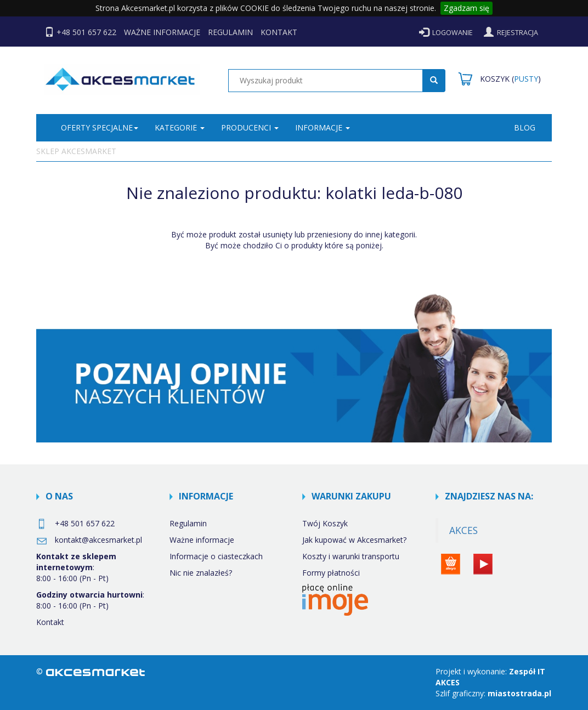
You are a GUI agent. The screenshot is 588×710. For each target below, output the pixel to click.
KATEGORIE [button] (180, 127)
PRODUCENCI (250, 127)
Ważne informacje (202, 540)
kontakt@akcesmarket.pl (89, 540)
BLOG (525, 127)
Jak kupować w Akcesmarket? (354, 540)
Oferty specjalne (100, 127)
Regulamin (188, 523)
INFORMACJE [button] (323, 127)
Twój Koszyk (325, 523)
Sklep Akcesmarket (76, 151)
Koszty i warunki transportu (351, 556)
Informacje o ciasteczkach (216, 556)
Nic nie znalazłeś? (201, 573)
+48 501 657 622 (75, 523)
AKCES (463, 530)
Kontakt (50, 622)
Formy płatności (331, 573)
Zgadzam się (467, 8)
